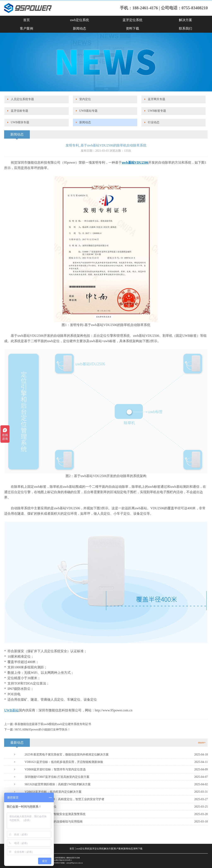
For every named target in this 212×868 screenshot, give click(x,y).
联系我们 (185, 28)
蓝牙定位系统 (132, 20)
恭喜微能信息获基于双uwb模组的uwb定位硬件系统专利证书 (53, 724)
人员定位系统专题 (22, 99)
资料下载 (132, 28)
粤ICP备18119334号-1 (64, 860)
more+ (202, 743)
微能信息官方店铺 (73, 858)
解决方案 (185, 20)
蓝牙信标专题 (19, 111)
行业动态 (154, 122)
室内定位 (85, 99)
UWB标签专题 (157, 111)
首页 (26, 20)
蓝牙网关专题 (157, 99)
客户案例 (26, 28)
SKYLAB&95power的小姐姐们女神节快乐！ (42, 730)
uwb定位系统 (79, 20)
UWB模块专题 (20, 122)
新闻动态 (79, 28)
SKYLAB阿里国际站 (58, 858)
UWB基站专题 (89, 111)
